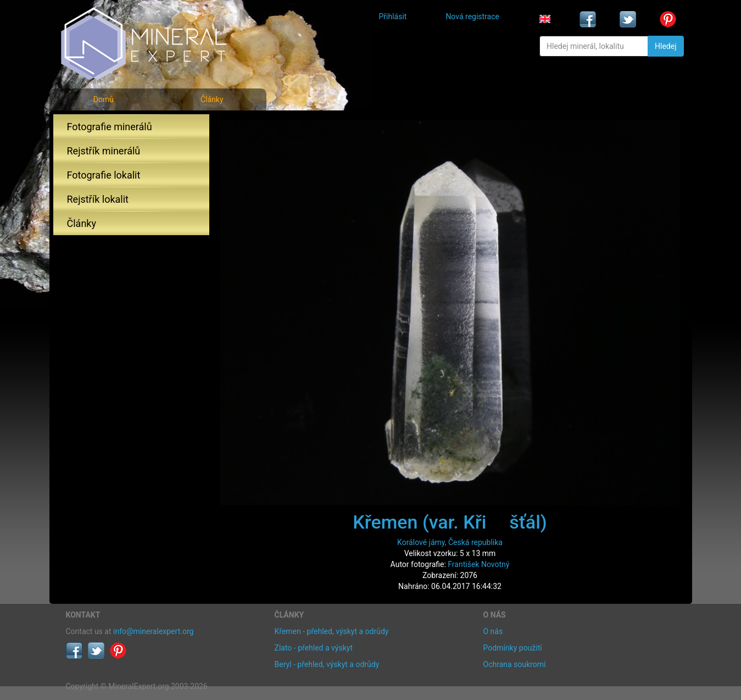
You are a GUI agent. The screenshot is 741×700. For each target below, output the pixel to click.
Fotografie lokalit (104, 175)
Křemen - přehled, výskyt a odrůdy (332, 631)
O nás (493, 631)
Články (212, 99)
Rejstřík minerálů (104, 151)
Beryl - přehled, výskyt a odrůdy (327, 664)
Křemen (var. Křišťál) (450, 522)
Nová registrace (472, 16)
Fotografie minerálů (110, 127)
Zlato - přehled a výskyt (314, 648)
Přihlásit (393, 16)
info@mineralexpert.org (153, 631)
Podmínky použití (513, 648)
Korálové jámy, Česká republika (450, 542)
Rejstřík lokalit (98, 199)
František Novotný (478, 564)
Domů (104, 99)
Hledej (665, 46)
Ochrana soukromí (515, 664)
